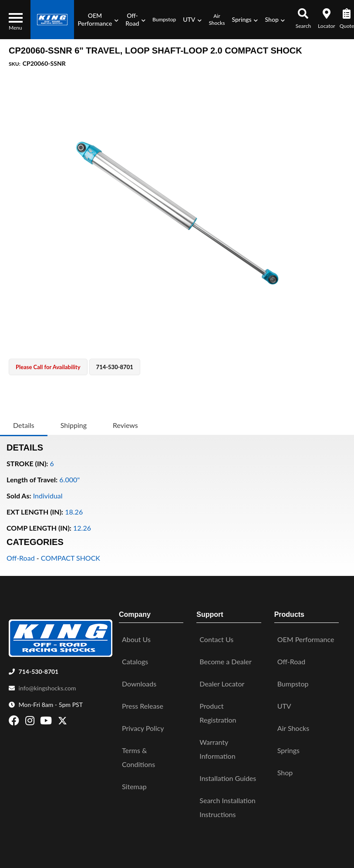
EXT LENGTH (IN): (35, 512)
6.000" (69, 479)
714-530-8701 (39, 671)
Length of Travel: (32, 479)
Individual (48, 496)
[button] (98, 20)
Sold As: (19, 496)
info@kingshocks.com (47, 688)
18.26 (74, 512)
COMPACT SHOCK (71, 558)
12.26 (82, 528)
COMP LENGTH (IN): (39, 528)
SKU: (15, 64)
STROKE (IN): (27, 463)
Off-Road (21, 558)
